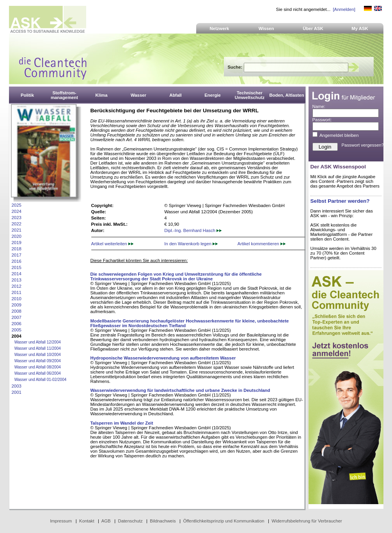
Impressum (61, 521)
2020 (17, 236)
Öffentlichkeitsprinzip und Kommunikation (223, 521)
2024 (17, 211)
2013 (17, 280)
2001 (17, 392)
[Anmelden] (344, 9)
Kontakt (87, 521)
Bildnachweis (163, 521)
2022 (17, 224)
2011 (17, 292)
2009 (17, 305)
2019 (17, 243)
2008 (17, 311)
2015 (17, 267)
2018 (17, 249)
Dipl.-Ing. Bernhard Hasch (193, 230)
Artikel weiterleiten (112, 244)
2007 (17, 317)
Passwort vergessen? (363, 145)
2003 (17, 386)
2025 (17, 205)
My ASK (360, 28)
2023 (17, 218)
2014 (17, 274)
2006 (17, 324)
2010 (17, 299)
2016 (17, 261)
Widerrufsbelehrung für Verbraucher (307, 521)
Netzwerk (220, 28)
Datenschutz (130, 521)
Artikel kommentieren (262, 244)
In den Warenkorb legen (191, 244)
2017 (17, 255)
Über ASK (313, 28)
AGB (106, 521)
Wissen (266, 28)
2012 (17, 286)
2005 (17, 330)
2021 (17, 230)
